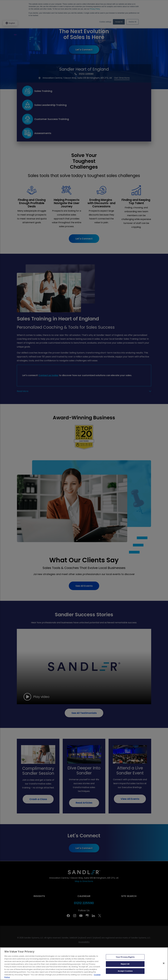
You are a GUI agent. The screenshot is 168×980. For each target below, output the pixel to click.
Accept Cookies (125, 971)
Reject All (125, 964)
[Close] (164, 963)
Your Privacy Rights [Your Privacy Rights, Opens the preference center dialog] (125, 957)
